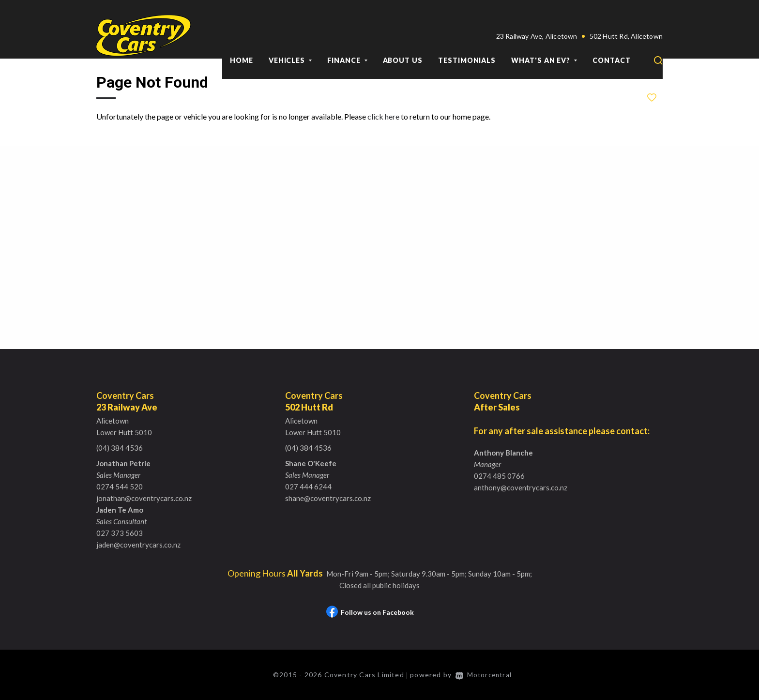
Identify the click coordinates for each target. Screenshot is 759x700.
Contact (612, 38)
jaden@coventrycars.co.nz (138, 545)
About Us (403, 38)
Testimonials (467, 38)
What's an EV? (544, 38)
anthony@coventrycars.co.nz (521, 487)
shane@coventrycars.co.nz (328, 498)
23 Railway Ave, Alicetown (537, 14)
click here (383, 116)
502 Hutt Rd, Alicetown (626, 14)
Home (242, 38)
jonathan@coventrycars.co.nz (144, 498)
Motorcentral (485, 675)
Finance (347, 38)
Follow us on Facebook (370, 612)
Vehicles (290, 38)
